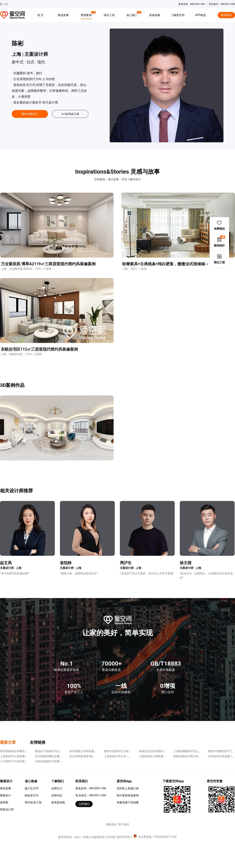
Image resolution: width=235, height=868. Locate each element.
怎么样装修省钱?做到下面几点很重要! (92, 756)
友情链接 (38, 742)
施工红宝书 (32, 788)
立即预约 (84, 804)
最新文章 (8, 742)
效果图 (4, 802)
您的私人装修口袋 (128, 788)
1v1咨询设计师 (70, 114)
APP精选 (200, 15)
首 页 (40, 15)
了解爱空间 (178, 15)
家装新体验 (58, 802)
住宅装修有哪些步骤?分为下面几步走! (58, 756)
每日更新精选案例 (128, 795)
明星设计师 (7, 809)
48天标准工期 (33, 802)
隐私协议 (111, 824)
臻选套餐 (63, 15)
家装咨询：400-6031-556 (91, 788)
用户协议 (124, 824)
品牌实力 (57, 788)
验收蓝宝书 (32, 795)
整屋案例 (87, 14)
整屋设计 (5, 795)
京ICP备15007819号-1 (119, 837)
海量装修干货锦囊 (128, 802)
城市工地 (109, 15)
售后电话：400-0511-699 (91, 795)
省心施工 (132, 14)
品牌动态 (57, 795)
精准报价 (226, 15)
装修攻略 (155, 15)
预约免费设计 (30, 114)
